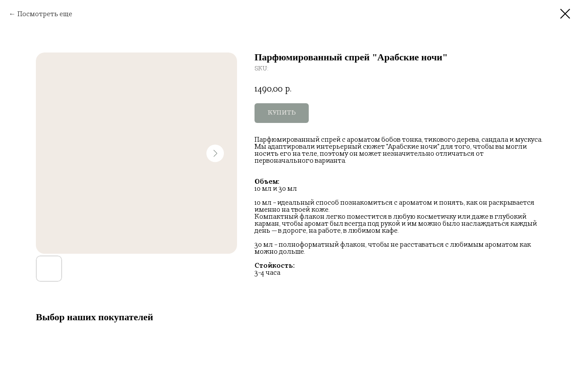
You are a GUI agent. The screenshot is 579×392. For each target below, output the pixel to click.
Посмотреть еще (45, 14)
